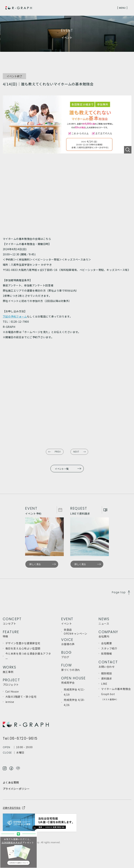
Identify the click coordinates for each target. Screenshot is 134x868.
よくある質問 (11, 782)
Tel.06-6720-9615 (20, 738)
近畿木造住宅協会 (12, 808)
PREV (58, 452)
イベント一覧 (62, 469)
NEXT (76, 452)
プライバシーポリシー (16, 789)
